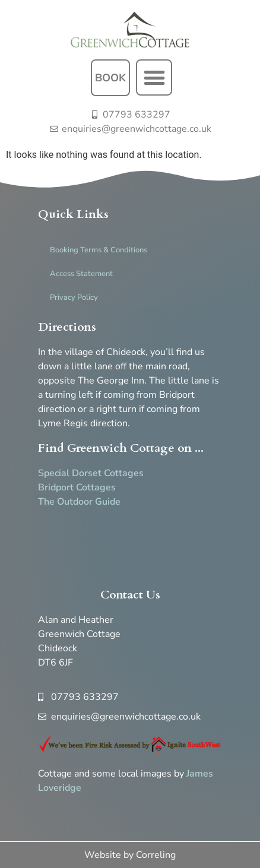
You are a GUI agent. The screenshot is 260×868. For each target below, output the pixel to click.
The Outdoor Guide (79, 502)
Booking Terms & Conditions (99, 250)
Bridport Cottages (77, 487)
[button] (154, 77)
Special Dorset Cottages (91, 473)
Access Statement (81, 274)
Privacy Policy (74, 297)
